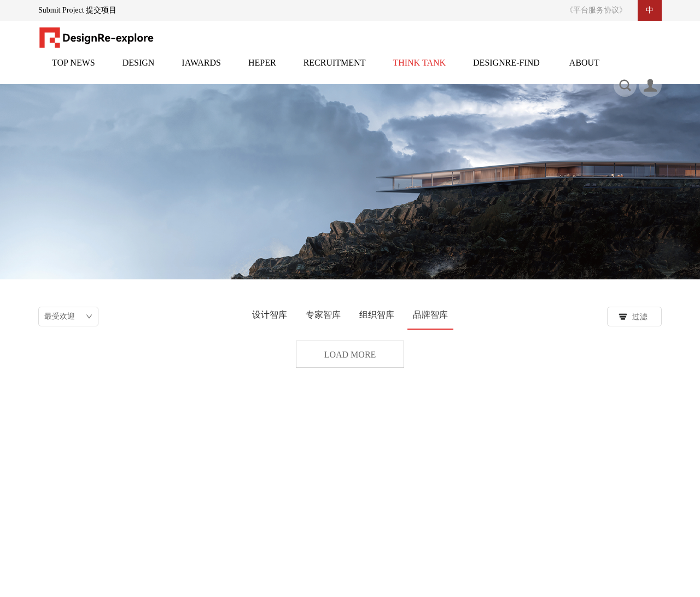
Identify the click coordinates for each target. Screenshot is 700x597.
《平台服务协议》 (596, 10)
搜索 (511, 533)
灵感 (262, 69)
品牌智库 (430, 315)
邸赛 (201, 69)
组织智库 (377, 315)
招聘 (335, 69)
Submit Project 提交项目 (77, 10)
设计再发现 (506, 69)
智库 (419, 69)
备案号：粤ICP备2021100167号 (506, 578)
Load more (350, 355)
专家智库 (323, 315)
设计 (139, 69)
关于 (584, 69)
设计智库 (270, 315)
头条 (74, 69)
